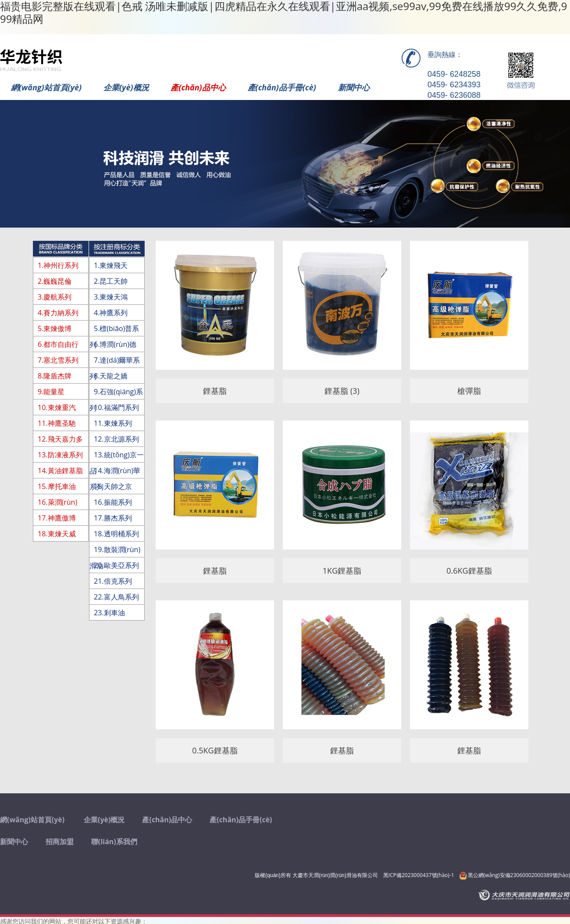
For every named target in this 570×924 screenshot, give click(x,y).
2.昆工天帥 (111, 281)
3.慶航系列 (55, 297)
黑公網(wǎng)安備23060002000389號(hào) (515, 875)
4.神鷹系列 (111, 313)
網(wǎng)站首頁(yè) (46, 87)
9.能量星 (51, 392)
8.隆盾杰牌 (55, 376)
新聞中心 (354, 87)
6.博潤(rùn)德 (115, 344)
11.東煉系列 (113, 423)
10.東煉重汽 (57, 407)
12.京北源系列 (116, 439)
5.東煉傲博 (55, 328)
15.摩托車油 (57, 486)
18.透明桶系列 (116, 534)
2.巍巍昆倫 (55, 281)
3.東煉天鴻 (111, 297)
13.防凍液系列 (60, 455)
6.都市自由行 (58, 344)
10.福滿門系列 (116, 407)
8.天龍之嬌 (111, 376)
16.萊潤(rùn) (57, 502)
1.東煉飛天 (111, 265)
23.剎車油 (109, 613)
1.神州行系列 (58, 265)
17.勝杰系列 (113, 518)
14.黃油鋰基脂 (60, 471)
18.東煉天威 (57, 534)
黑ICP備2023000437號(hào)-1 (419, 875)
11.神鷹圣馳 (57, 423)
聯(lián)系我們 (114, 842)
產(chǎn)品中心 (198, 87)
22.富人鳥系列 (116, 597)
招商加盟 (60, 842)
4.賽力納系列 (58, 313)
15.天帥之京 (113, 486)
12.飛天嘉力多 (60, 439)
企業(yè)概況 (126, 87)
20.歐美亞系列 (116, 565)
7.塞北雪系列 (58, 360)
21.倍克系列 (113, 581)
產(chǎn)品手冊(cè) (282, 87)
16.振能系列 (113, 502)
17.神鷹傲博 (57, 518)
